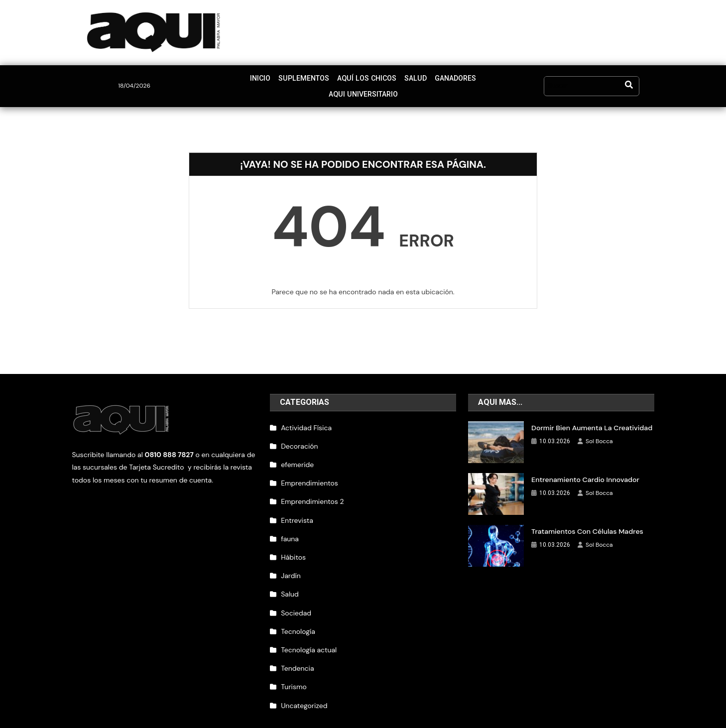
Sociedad (296, 601)
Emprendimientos (309, 472)
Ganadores (416, 80)
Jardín (291, 564)
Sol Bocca (599, 430)
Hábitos (293, 546)
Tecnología (298, 620)
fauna (290, 527)
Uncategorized (304, 694)
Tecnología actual (309, 638)
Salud (376, 80)
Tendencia (297, 657)
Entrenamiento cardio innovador (585, 468)
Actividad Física (306, 416)
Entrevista (297, 508)
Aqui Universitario (478, 80)
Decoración (299, 435)
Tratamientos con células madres (587, 520)
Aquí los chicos (329, 80)
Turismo (294, 675)
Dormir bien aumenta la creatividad (591, 416)
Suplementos (268, 80)
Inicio (225, 80)
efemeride (297, 453)
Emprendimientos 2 (312, 490)
